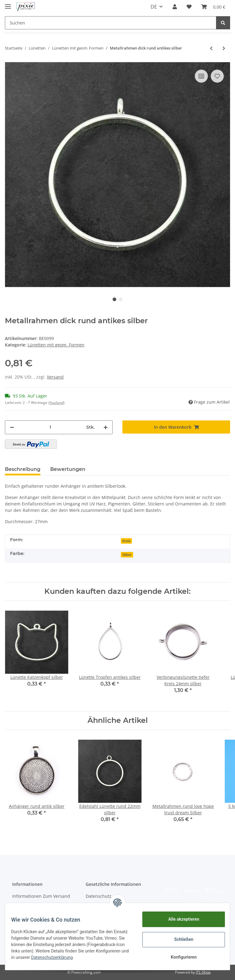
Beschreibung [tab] (23, 469)
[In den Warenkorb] (176, 427)
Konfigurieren (180, 957)
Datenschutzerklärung (100, 957)
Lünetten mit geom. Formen (56, 345)
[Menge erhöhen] (106, 427)
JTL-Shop (203, 972)
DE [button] (154, 7)
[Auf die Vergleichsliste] (201, 76)
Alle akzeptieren (180, 919)
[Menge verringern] (12, 427)
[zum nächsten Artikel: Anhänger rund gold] (224, 48)
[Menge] (50, 427)
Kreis (126, 541)
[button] (175, 7)
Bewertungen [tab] (68, 469)
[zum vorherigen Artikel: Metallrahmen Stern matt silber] (211, 48)
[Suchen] (111, 23)
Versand (55, 377)
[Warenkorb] (213, 7)
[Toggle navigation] (8, 4)
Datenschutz (99, 896)
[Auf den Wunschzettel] (217, 76)
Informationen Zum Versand (41, 896)
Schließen (180, 939)
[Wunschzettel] (189, 7)
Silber (127, 555)
